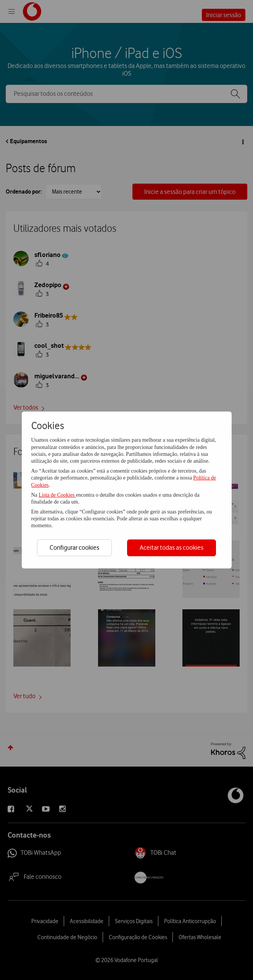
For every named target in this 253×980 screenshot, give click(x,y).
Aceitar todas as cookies (172, 547)
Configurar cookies (74, 547)
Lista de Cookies (57, 495)
